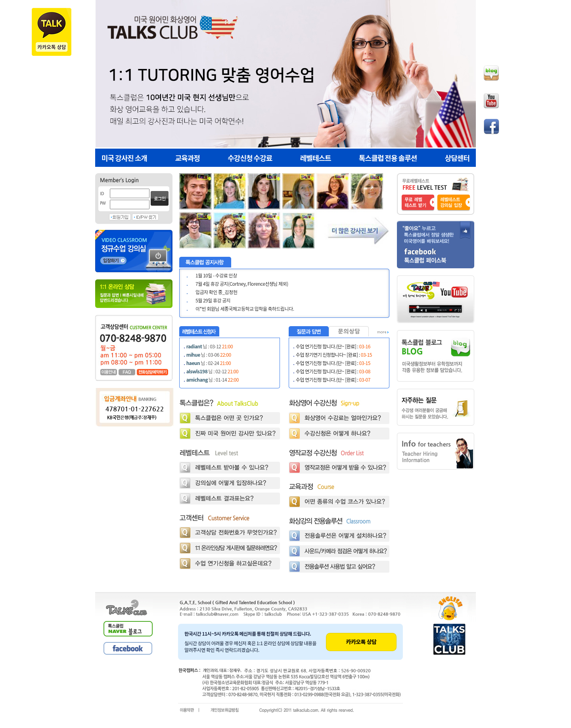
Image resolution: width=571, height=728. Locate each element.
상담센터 (457, 158)
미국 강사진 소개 (124, 158)
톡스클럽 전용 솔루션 (388, 158)
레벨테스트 (316, 158)
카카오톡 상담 (361, 642)
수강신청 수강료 (250, 158)
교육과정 (188, 158)
